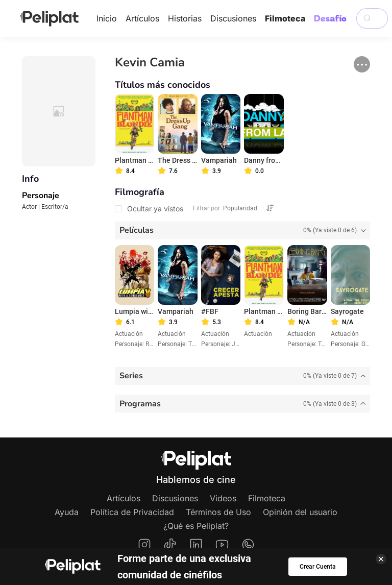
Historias (185, 18)
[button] (362, 64)
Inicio (107, 18)
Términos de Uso (218, 512)
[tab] (243, 230)
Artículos (142, 18)
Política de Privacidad (132, 512)
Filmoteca (285, 18)
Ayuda (67, 512)
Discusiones (233, 18)
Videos (223, 498)
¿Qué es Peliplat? (196, 526)
